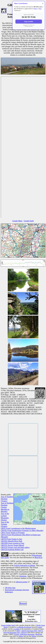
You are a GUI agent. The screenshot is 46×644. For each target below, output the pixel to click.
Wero (36, 9)
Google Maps (17, 221)
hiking (21, 636)
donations (23, 576)
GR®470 (24, 633)
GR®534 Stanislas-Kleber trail (12, 550)
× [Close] (43, 4)
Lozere (40, 627)
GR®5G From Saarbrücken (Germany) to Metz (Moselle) (22, 531)
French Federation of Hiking (25, 565)
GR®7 (18, 631)
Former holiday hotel (8, 625)
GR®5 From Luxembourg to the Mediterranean (18, 528)
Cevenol (16, 634)
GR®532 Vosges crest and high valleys (15, 547)
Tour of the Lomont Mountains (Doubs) (5, 517)
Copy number (29, 22)
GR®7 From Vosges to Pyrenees (13, 533)
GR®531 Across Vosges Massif (12, 545)
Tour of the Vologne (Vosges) (5, 524)
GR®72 (40, 631)
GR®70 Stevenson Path (29, 631)
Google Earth (29, 221)
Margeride (39, 634)
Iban (40, 9)
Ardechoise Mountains (27, 634)
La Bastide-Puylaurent (24, 627)
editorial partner (22, 582)
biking (34, 636)
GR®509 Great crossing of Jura (12, 543)
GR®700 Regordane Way (12, 633)
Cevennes (16, 629)
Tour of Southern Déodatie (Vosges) (7, 499)
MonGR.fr (39, 558)
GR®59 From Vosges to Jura (11, 539)
